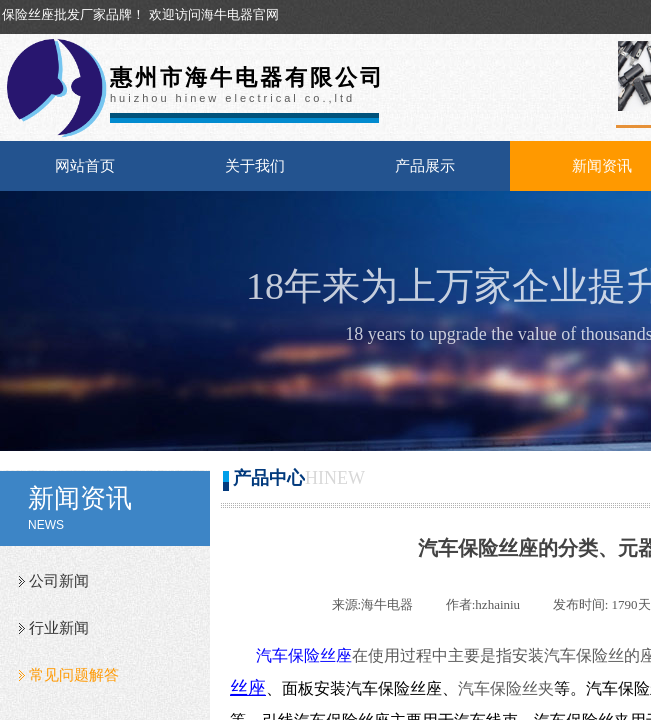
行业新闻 (59, 628)
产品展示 (425, 166)
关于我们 (255, 166)
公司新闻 (59, 581)
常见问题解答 (74, 675)
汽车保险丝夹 (506, 688)
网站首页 (85, 166)
